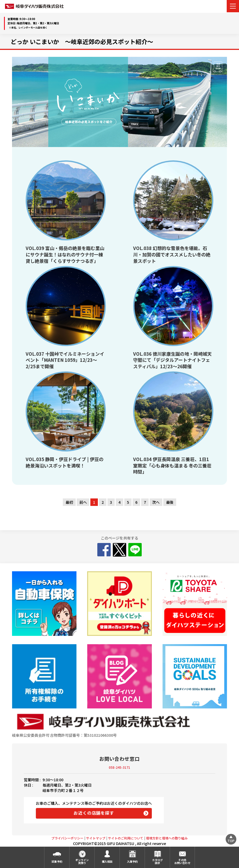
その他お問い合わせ (182, 861)
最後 (170, 502)
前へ (83, 502)
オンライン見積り (82, 861)
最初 (69, 502)
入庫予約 (132, 861)
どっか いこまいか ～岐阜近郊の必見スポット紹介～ (82, 41)
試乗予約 (57, 861)
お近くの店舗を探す (94, 813)
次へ (156, 502)
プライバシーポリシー (67, 838)
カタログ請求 (157, 861)
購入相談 (107, 861)
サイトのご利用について (126, 838)
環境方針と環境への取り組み (167, 838)
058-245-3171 (119, 767)
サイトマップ (96, 838)
